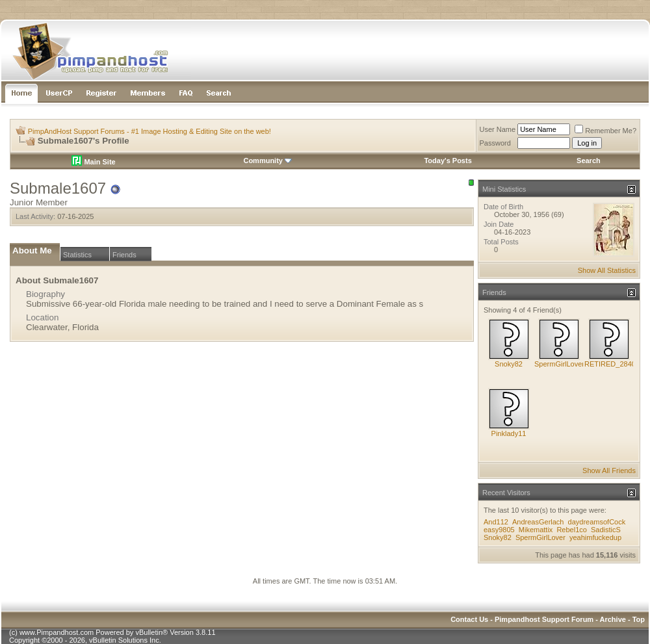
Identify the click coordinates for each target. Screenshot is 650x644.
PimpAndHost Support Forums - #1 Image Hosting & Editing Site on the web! (149, 131)
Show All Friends (609, 470)
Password (495, 143)
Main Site (93, 162)
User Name (498, 129)
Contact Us (469, 619)
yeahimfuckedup (595, 537)
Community (267, 161)
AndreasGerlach (538, 522)
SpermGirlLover (559, 364)
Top (639, 619)
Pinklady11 (509, 433)
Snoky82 (509, 364)
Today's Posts (448, 161)
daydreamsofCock (597, 522)
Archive (613, 619)
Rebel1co (571, 530)
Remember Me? (605, 131)
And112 (496, 522)
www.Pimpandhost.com (57, 632)
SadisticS (606, 530)
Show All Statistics (607, 270)
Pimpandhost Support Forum (544, 619)
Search (589, 161)
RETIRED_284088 (614, 364)
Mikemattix (536, 530)
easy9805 (499, 530)
